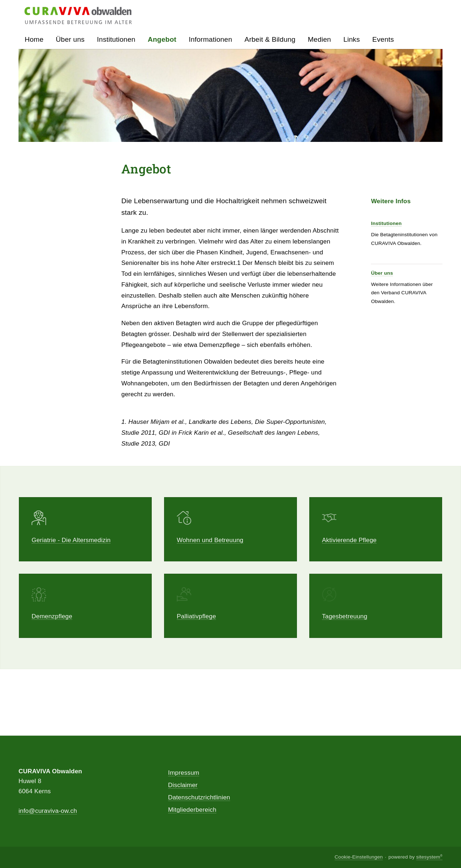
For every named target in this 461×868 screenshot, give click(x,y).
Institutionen (386, 223)
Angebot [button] (162, 39)
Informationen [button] (211, 39)
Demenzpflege (52, 617)
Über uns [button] (70, 39)
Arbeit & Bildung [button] (270, 39)
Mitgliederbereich (192, 810)
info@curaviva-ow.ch (48, 811)
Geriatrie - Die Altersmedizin (71, 540)
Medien (319, 39)
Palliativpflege (196, 619)
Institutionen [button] (116, 39)
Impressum (184, 773)
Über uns (382, 273)
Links (352, 39)
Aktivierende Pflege (349, 540)
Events (383, 39)
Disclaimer (183, 785)
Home (34, 39)
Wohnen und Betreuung (210, 540)
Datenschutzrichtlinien (199, 797)
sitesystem (429, 857)
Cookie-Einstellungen (359, 857)
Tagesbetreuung (345, 623)
